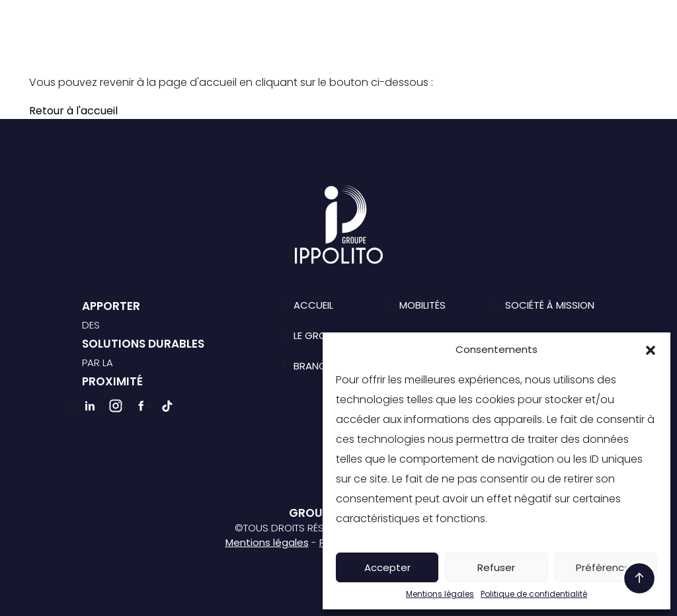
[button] (651, 350)
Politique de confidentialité (534, 594)
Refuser (496, 567)
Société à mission (404, 22)
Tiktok (483, 44)
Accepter (387, 567)
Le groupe (227, 22)
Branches (301, 22)
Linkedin (415, 44)
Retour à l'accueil (73, 111)
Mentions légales (440, 594)
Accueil (313, 305)
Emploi (490, 22)
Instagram (438, 44)
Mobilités (422, 305)
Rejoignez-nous (345, 44)
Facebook (460, 44)
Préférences (606, 567)
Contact (555, 22)
